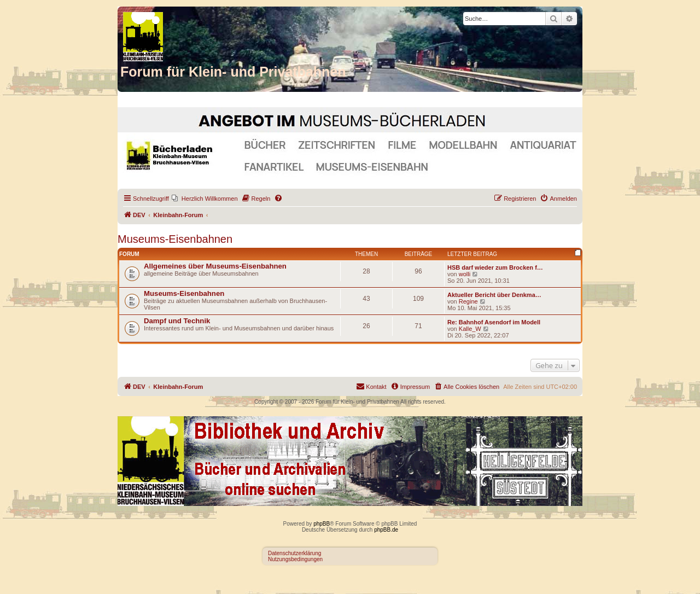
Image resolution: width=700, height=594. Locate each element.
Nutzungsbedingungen (295, 559)
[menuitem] (205, 199)
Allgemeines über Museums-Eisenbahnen (215, 266)
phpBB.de (386, 530)
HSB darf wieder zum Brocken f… (495, 267)
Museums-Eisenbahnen (175, 239)
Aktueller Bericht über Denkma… (494, 295)
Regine (468, 301)
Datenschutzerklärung (294, 553)
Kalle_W (470, 329)
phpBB (322, 524)
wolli (465, 274)
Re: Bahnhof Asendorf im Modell (494, 322)
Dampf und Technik (177, 321)
